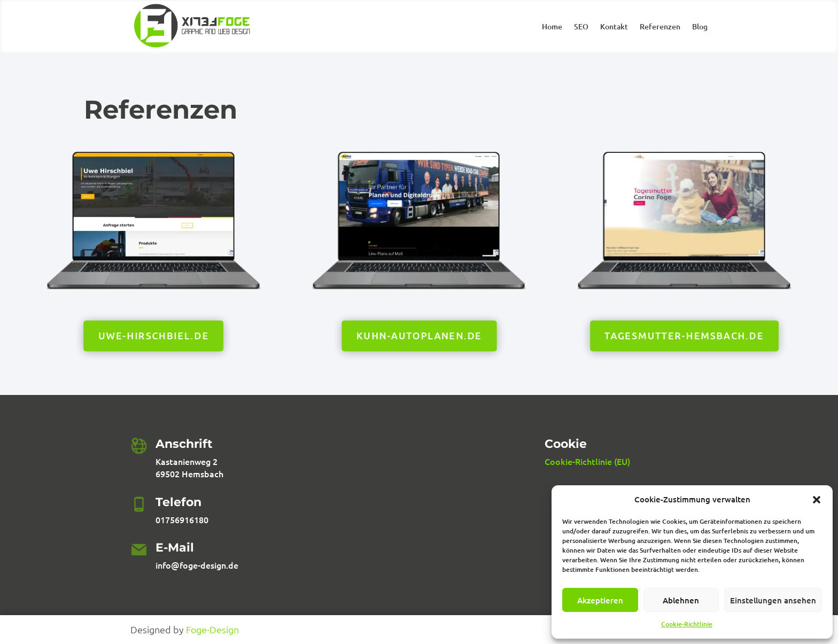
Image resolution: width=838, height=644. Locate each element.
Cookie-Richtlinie (687, 624)
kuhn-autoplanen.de (419, 335)
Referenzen (660, 27)
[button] (817, 500)
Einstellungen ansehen (773, 600)
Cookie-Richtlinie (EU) (587, 461)
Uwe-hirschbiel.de (154, 335)
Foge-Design (212, 629)
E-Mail (175, 548)
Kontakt (614, 27)
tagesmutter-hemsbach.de (684, 335)
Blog (700, 27)
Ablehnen (681, 600)
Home (552, 27)
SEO (581, 27)
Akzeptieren (600, 600)
